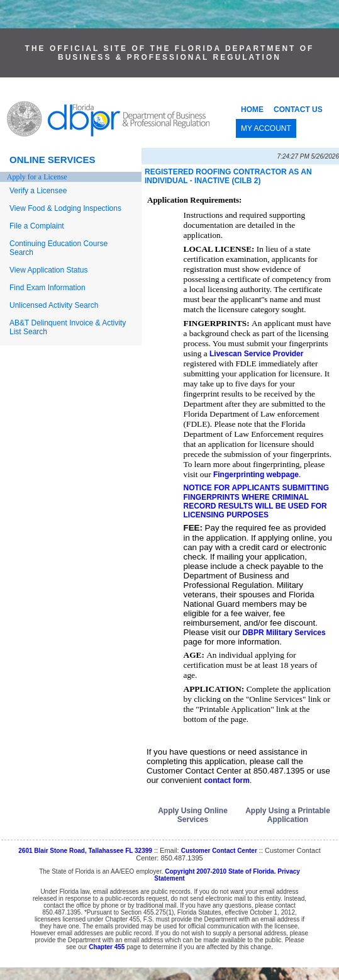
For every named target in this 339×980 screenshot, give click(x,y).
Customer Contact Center (219, 851)
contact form (227, 780)
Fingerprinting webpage (256, 475)
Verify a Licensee (38, 191)
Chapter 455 (107, 947)
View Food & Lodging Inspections (65, 208)
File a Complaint (37, 226)
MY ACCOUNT (266, 128)
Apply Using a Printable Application (288, 815)
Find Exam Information (47, 288)
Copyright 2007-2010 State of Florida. (220, 871)
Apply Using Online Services (193, 815)
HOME (252, 110)
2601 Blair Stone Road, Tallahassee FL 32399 (85, 851)
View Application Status (49, 270)
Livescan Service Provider (256, 354)
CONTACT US (298, 110)
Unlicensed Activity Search (54, 305)
